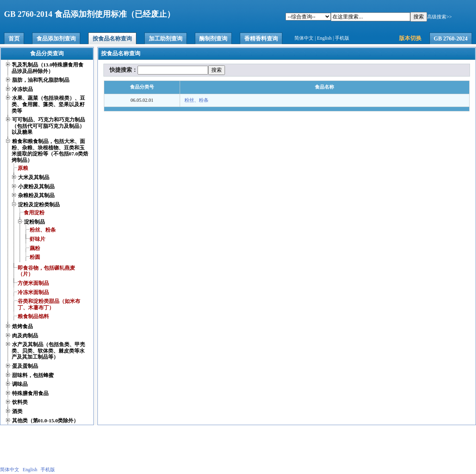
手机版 (342, 38)
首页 (14, 39)
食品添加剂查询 (56, 39)
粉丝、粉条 (196, 100)
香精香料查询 (261, 39)
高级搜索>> (440, 17)
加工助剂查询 (166, 39)
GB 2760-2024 (451, 39)
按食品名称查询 (112, 39)
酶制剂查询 (213, 39)
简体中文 (304, 38)
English (324, 38)
